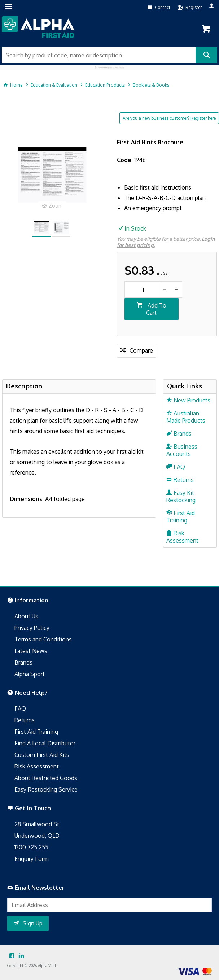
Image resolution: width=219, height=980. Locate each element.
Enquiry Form (32, 859)
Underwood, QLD (37, 836)
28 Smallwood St (37, 824)
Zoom (56, 206)
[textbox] (99, 55)
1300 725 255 (31, 847)
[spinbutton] (142, 289)
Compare (141, 350)
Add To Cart (156, 309)
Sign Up (33, 923)
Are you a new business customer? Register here (169, 118)
